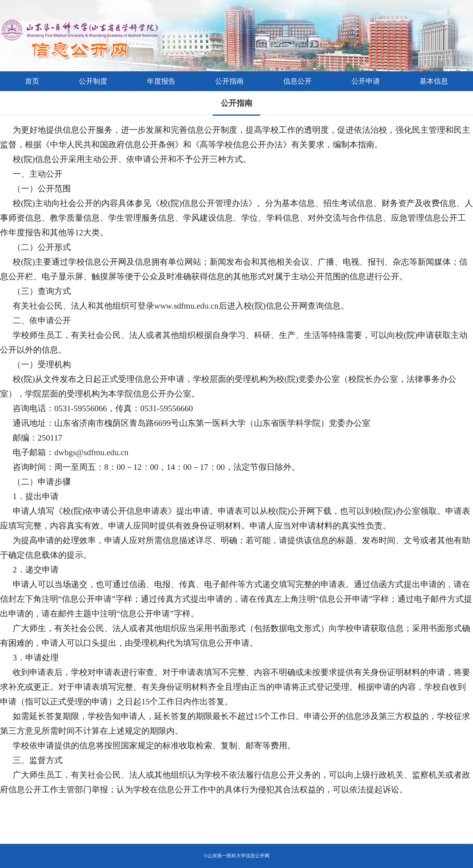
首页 (32, 81)
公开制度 (93, 81)
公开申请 (366, 81)
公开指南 (229, 81)
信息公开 (298, 81)
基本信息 (434, 81)
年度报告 (161, 81)
